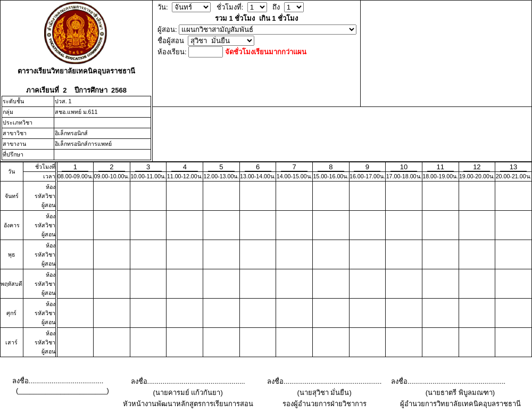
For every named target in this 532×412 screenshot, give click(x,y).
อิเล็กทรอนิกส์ (71, 133)
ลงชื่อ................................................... (188, 381)
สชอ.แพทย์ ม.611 (76, 112)
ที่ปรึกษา (13, 154)
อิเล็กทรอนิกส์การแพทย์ (83, 144)
